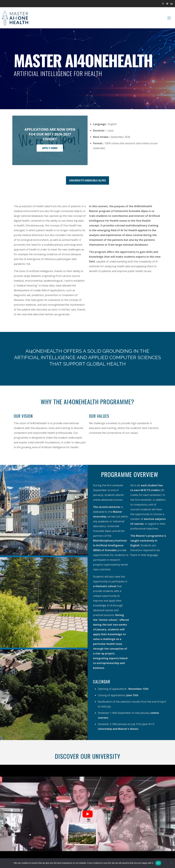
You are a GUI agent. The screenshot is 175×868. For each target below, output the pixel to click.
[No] (171, 863)
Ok (158, 863)
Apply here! (50, 148)
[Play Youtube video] (87, 814)
